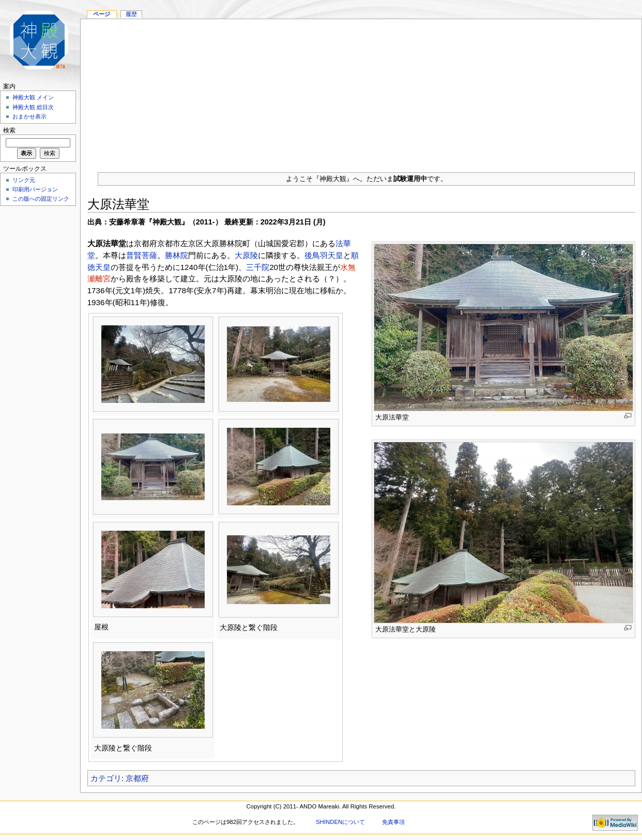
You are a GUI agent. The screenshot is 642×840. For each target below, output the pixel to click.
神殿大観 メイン (33, 97)
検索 (9, 130)
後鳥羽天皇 (324, 255)
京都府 (137, 778)
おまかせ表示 (29, 116)
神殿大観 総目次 (33, 107)
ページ (102, 14)
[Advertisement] (361, 92)
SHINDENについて (340, 822)
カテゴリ (106, 778)
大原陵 (246, 255)
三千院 (258, 267)
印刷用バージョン (35, 189)
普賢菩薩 (142, 255)
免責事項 (393, 822)
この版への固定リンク (41, 199)
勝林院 (177, 255)
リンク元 (24, 180)
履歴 (131, 14)
